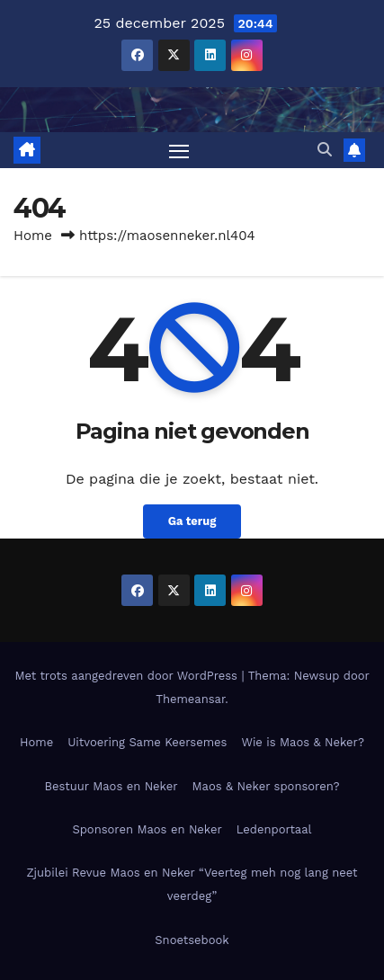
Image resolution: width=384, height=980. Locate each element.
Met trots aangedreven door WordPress (128, 676)
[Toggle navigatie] (179, 150)
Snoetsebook (192, 940)
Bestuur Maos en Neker (111, 786)
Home (33, 236)
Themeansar (190, 699)
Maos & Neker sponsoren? (266, 786)
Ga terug (192, 521)
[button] (325, 150)
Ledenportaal (274, 829)
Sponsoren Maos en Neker (147, 829)
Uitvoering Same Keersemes (147, 742)
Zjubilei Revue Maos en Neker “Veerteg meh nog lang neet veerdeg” (192, 884)
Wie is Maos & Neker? (303, 742)
